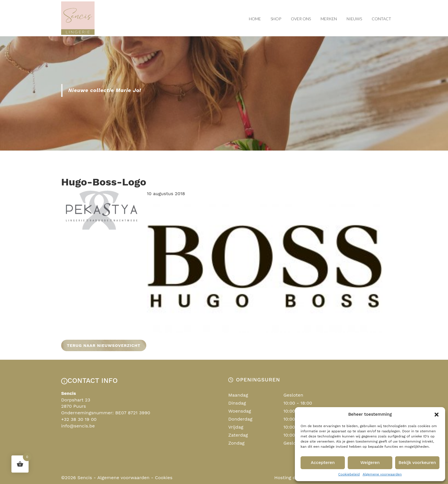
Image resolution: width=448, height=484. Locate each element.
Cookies (164, 478)
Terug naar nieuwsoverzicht (104, 345)
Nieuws (354, 19)
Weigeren (370, 463)
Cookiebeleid (349, 474)
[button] (437, 415)
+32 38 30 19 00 (79, 419)
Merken (329, 19)
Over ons (301, 19)
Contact (381, 19)
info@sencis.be (78, 426)
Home (255, 19)
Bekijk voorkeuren (417, 463)
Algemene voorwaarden (382, 474)
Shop (276, 19)
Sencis (85, 478)
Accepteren (323, 463)
